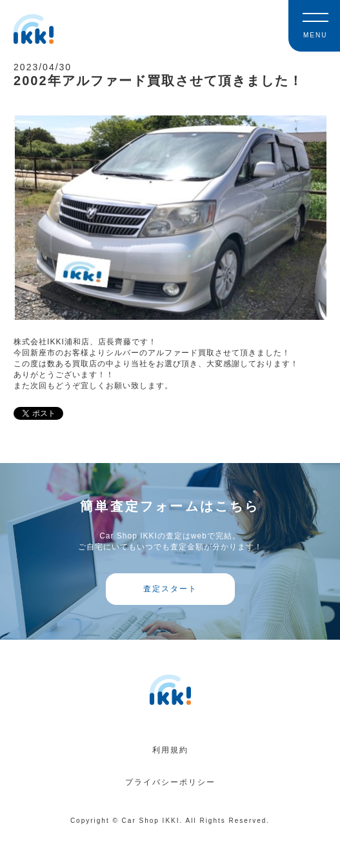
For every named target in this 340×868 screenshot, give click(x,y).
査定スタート (170, 589)
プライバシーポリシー (170, 782)
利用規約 (170, 750)
